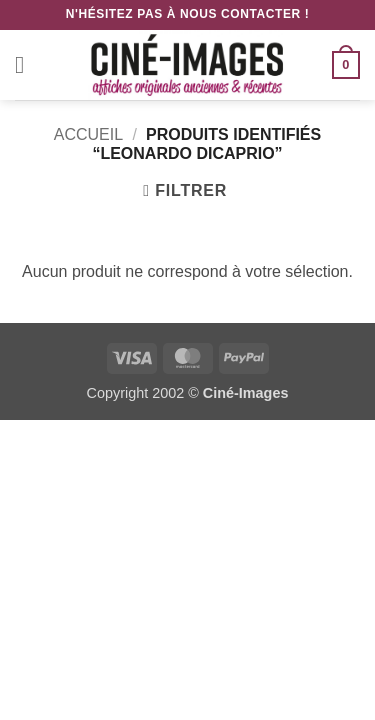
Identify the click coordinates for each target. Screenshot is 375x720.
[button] (27, 64)
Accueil (88, 134)
